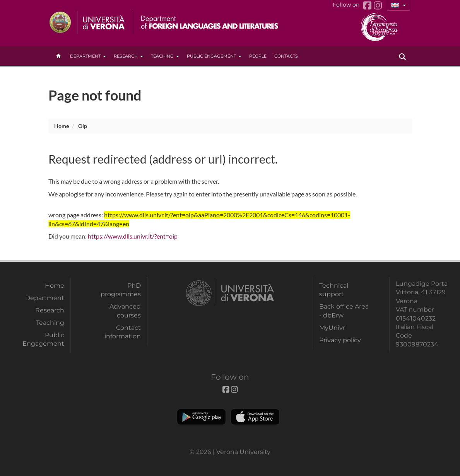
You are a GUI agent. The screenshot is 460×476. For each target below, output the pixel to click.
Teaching (165, 56)
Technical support (334, 290)
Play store (201, 417)
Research (128, 56)
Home (62, 126)
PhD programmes (121, 290)
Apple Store (255, 417)
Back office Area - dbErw (344, 311)
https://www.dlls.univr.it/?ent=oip (133, 236)
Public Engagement (214, 56)
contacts (286, 56)
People (258, 56)
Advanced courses (125, 311)
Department (88, 56)
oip (83, 126)
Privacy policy (340, 340)
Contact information (123, 332)
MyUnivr (332, 328)
